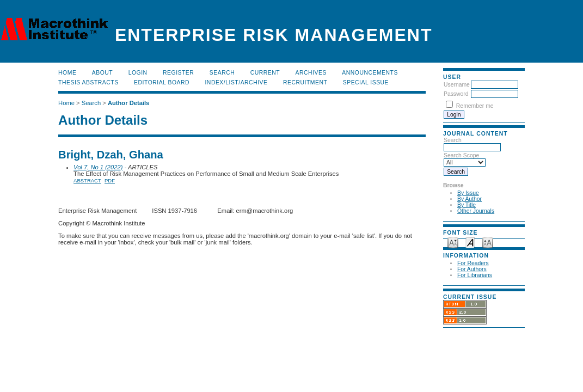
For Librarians (475, 275)
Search (222, 73)
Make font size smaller (453, 242)
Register (178, 73)
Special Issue (366, 82)
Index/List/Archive (236, 82)
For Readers (473, 263)
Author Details (128, 103)
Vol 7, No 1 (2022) (98, 167)
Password (456, 94)
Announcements (370, 73)
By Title (467, 205)
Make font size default (470, 242)
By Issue (468, 193)
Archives (311, 73)
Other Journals (476, 211)
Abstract (87, 180)
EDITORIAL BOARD (162, 82)
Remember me (475, 106)
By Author (470, 199)
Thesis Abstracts (88, 82)
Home (67, 73)
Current (265, 73)
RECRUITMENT (305, 82)
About (102, 73)
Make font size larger (488, 242)
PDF (110, 180)
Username (457, 85)
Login (138, 73)
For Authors (472, 269)
